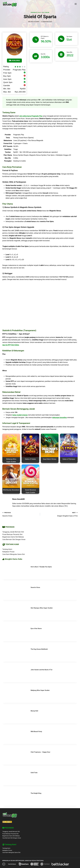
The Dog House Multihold (39, 649)
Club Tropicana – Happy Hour (40, 752)
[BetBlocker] (60, 864)
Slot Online (46, 12)
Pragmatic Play (36, 12)
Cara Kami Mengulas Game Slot (14, 554)
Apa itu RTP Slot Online (11, 345)
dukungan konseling (59, 418)
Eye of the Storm (36, 629)
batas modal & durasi (20, 415)
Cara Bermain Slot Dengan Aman (14, 539)
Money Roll (34, 711)
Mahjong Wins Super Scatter (40, 690)
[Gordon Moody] (34, 864)
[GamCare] (24, 864)
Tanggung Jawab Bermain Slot (13, 532)
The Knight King (36, 793)
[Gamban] (45, 864)
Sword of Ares (20, 514)
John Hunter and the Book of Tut (41, 670)
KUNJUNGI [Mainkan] (14, 60)
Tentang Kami (7, 549)
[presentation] (15, 571)
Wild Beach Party (36, 732)
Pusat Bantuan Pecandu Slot (12, 534)
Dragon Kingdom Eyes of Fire (60, 514)
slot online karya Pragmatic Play (31, 116)
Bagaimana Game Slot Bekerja (13, 537)
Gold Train (34, 773)
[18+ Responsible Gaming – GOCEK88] (4, 864)
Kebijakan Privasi (8, 552)
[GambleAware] (12, 864)
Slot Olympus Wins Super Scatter (42, 608)
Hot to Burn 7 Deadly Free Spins (41, 567)
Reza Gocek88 (35, 22)
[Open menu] (76, 4)
